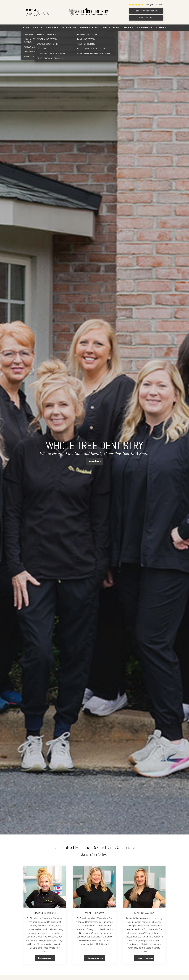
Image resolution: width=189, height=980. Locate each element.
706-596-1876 (37, 14)
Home (26, 28)
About (37, 28)
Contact (161, 28)
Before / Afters (90, 28)
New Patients (145, 28)
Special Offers (111, 28)
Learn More (95, 461)
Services (51, 28)
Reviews (128, 28)
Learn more (45, 958)
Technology (69, 28)
